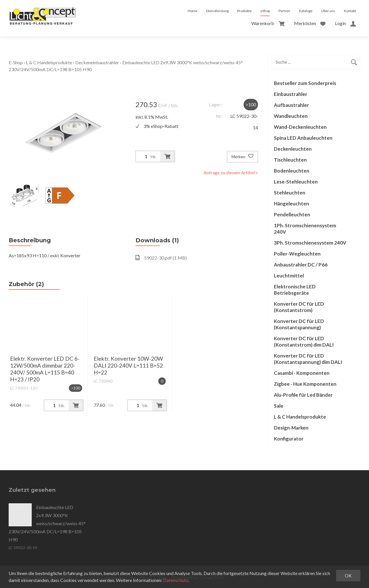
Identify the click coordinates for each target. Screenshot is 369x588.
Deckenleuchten (293, 149)
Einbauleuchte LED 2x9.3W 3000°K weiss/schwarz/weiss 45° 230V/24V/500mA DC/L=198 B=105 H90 (47, 523)
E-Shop (16, 62)
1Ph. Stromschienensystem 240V (305, 229)
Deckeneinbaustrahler (97, 62)
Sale (279, 406)
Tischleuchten (290, 160)
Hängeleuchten (291, 204)
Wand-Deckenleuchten (300, 127)
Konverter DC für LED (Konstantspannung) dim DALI (308, 359)
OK (348, 575)
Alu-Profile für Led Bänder (303, 395)
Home (193, 11)
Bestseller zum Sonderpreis (305, 83)
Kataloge (306, 11)
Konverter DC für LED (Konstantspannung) (299, 324)
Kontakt (350, 11)
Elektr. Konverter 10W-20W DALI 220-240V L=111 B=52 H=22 (128, 365)
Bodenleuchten (292, 171)
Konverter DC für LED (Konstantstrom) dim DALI (304, 342)
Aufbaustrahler (291, 105)
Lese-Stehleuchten (296, 182)
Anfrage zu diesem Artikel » (231, 172)
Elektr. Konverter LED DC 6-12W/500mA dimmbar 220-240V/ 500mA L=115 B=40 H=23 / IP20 (45, 369)
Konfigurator (289, 439)
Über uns (328, 11)
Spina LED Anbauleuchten (303, 138)
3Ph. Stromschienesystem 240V (310, 243)
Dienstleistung (217, 11)
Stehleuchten (290, 193)
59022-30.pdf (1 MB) (161, 258)
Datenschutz (176, 580)
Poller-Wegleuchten (297, 254)
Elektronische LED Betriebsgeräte (295, 290)
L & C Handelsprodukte (49, 62)
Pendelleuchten (292, 214)
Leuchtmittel (289, 276)
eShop (265, 11)
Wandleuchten (291, 116)
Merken (242, 157)
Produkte (244, 11)
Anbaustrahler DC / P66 (301, 265)
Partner (284, 11)
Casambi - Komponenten (302, 373)
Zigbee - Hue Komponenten (305, 384)
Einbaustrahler (291, 94)
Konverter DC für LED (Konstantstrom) (299, 307)
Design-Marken (291, 428)
